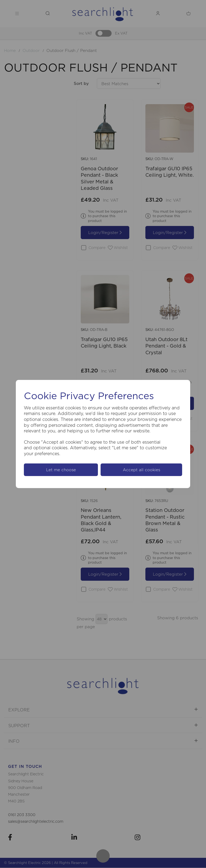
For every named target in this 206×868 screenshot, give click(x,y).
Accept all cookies (141, 470)
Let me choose (61, 470)
